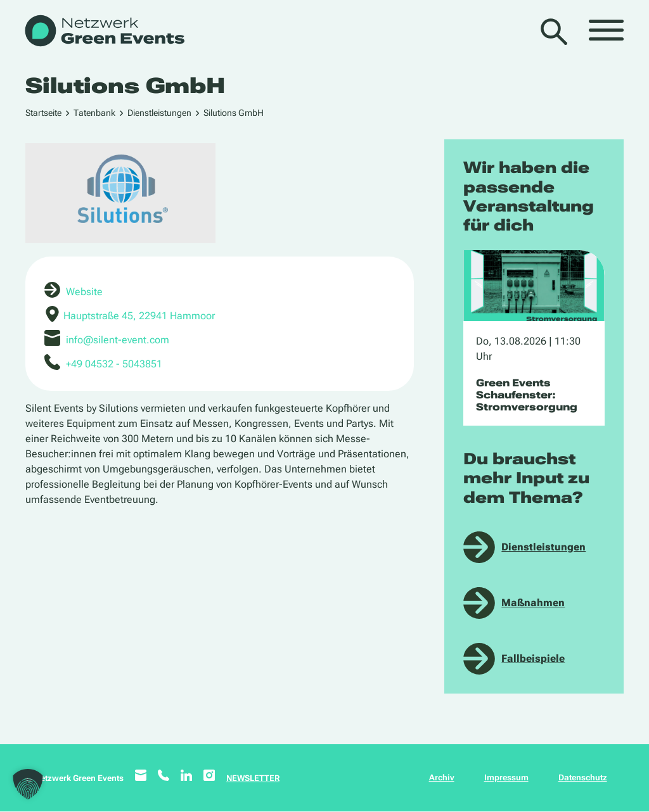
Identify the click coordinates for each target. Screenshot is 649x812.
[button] (28, 784)
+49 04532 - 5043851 (114, 364)
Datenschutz (583, 777)
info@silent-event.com (118, 340)
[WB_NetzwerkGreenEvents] (104, 32)
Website (84, 292)
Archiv (442, 777)
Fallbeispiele (533, 658)
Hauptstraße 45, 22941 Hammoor (139, 316)
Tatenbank (94, 113)
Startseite (43, 113)
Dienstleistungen (159, 113)
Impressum (506, 777)
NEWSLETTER (253, 778)
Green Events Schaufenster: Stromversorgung (527, 395)
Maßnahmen (533, 603)
